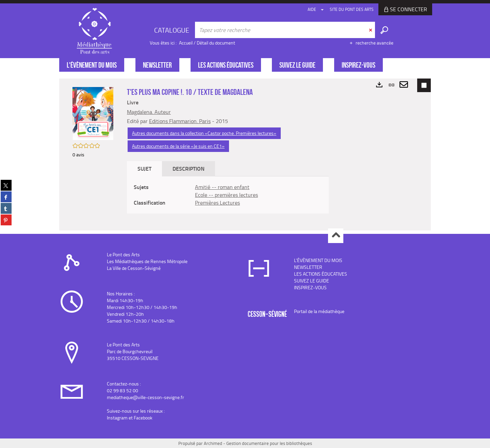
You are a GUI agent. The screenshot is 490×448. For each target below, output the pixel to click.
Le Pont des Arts (123, 254)
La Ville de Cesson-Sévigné (134, 268)
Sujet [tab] (144, 168)
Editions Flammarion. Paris (180, 121)
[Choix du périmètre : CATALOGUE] (173, 30)
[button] (93, 113)
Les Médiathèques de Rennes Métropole (147, 261)
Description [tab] (189, 168)
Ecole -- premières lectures (226, 195)
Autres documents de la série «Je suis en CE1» (178, 146)
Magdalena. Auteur (149, 112)
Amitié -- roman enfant (222, 187)
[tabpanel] (228, 195)
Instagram (117, 418)
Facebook (143, 418)
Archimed (213, 443)
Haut (336, 236)
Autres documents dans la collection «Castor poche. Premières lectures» (204, 133)
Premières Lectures (217, 203)
